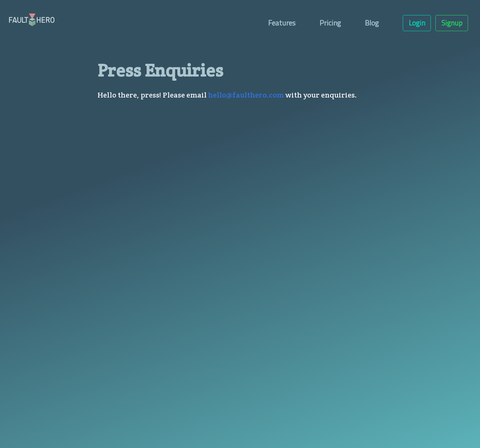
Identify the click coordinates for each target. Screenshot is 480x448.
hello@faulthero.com (246, 95)
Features (282, 23)
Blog (372, 23)
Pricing (330, 23)
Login (417, 23)
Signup (452, 23)
